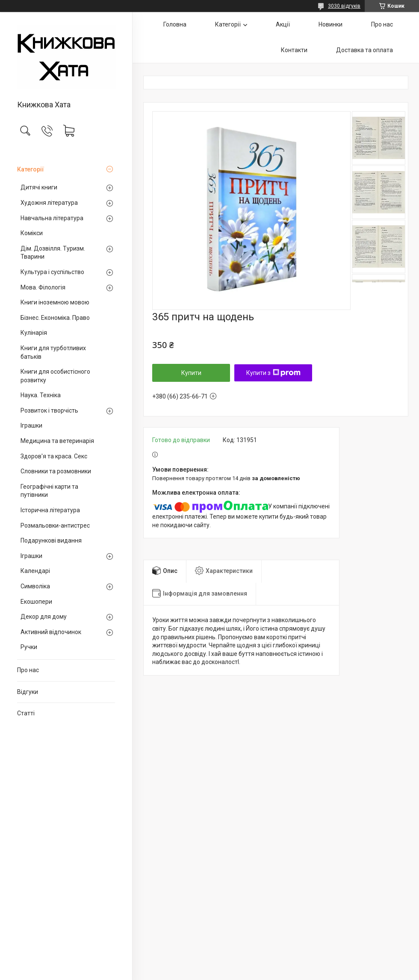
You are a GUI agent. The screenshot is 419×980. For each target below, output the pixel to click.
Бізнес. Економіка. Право (55, 318)
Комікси (32, 233)
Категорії (31, 169)
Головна (175, 24)
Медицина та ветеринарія (57, 441)
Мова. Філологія (43, 287)
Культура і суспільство (52, 272)
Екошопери (36, 602)
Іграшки (31, 425)
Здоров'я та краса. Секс (54, 456)
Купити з (273, 373)
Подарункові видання (51, 540)
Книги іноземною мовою (55, 302)
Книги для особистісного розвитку (55, 376)
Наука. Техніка (41, 395)
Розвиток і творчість (49, 410)
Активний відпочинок (51, 632)
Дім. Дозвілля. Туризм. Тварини (53, 253)
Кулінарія (34, 333)
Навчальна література (52, 218)
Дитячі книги (39, 187)
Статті (26, 713)
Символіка (35, 586)
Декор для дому (44, 617)
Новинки (330, 24)
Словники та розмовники (56, 471)
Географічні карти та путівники (49, 491)
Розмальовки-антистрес (55, 525)
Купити (191, 373)
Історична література (50, 510)
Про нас (28, 670)
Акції (283, 24)
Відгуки (28, 692)
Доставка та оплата (364, 50)
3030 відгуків (344, 6)
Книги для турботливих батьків (53, 352)
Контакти (294, 50)
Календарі (35, 571)
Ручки (29, 647)
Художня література (49, 203)
